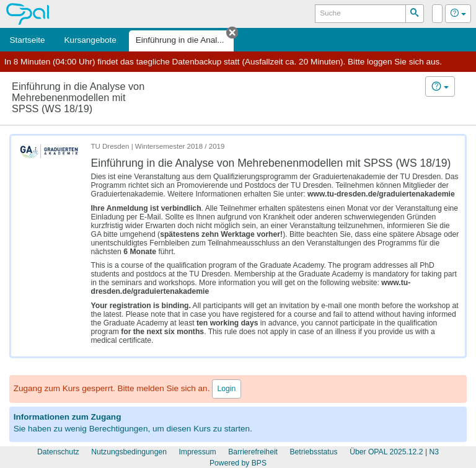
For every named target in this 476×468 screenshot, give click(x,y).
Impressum (197, 452)
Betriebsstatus (313, 452)
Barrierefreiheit (253, 452)
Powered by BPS (238, 463)
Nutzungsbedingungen (129, 452)
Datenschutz (58, 452)
